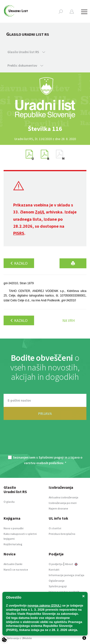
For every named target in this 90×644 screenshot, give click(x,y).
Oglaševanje (57, 581)
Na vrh (69, 320)
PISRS (19, 233)
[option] (45, 129)
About (71, 564)
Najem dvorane (58, 508)
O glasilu (9, 502)
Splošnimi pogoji (51, 457)
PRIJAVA (45, 413)
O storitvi (55, 528)
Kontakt (54, 570)
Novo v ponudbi (14, 528)
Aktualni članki (13, 564)
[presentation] (45, 440)
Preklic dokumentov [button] (25, 65)
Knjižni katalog (13, 544)
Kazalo (19, 263)
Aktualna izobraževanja (63, 497)
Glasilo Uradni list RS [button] (26, 52)
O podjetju (56, 564)
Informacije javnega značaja (66, 575)
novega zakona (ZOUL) (45, 605)
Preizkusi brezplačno (62, 534)
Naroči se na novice (16, 570)
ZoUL (40, 212)
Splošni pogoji (58, 586)
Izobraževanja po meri (63, 503)
